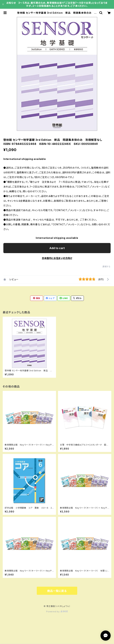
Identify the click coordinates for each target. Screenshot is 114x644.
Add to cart (57, 248)
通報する (106, 267)
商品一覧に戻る (57, 591)
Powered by (57, 612)
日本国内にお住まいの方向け (57, 258)
